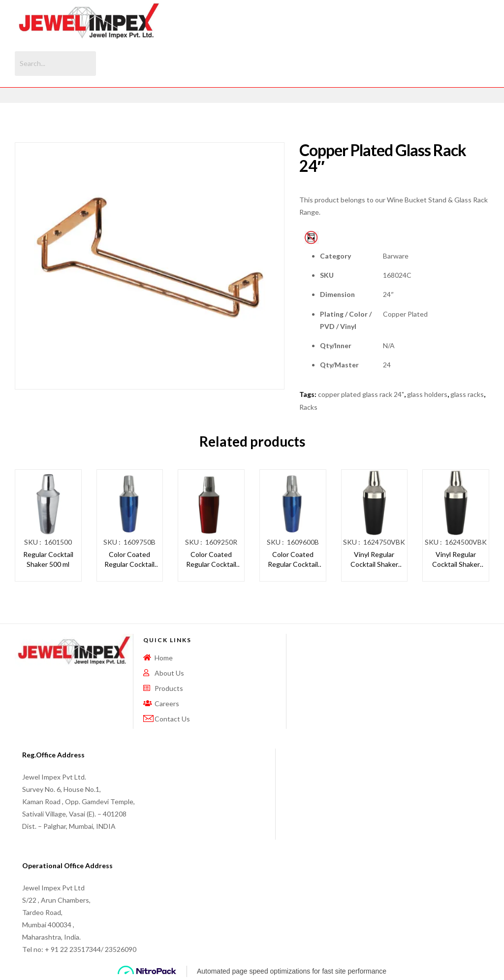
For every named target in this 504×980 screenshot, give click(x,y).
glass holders (427, 394)
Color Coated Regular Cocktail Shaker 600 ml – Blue (293, 559)
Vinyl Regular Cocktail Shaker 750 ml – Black (374, 559)
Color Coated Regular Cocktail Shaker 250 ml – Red (211, 559)
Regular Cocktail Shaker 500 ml (48, 559)
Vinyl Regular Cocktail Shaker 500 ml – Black (456, 559)
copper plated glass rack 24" (361, 394)
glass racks (467, 394)
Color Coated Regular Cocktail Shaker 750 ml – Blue (129, 559)
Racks (308, 407)
